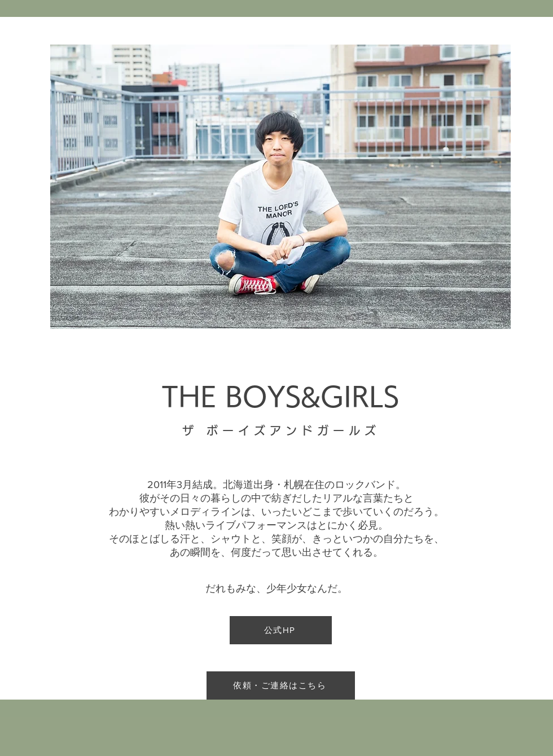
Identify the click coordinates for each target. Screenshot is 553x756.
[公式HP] (281, 630)
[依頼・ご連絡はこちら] (281, 685)
